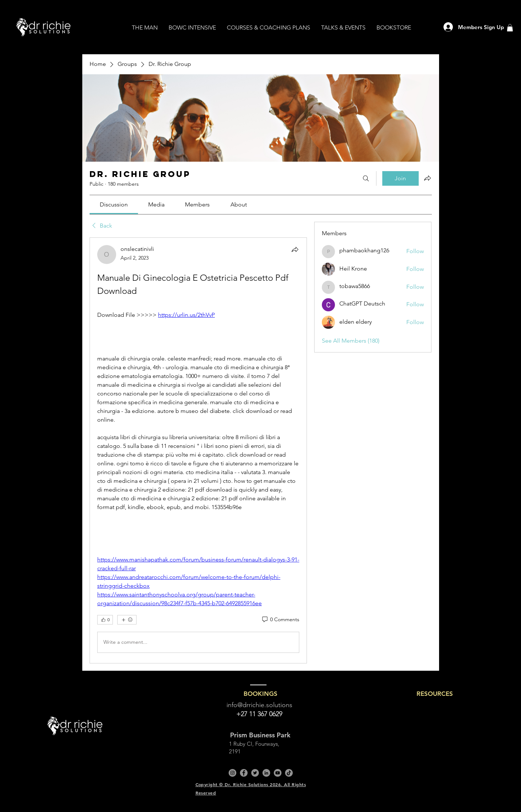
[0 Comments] (280, 620)
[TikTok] (289, 773)
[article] (198, 450)
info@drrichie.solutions (259, 705)
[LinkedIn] (266, 773)
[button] (510, 28)
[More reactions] (127, 620)
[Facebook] (244, 773)
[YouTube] (278, 773)
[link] (114, 204)
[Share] (295, 249)
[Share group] (427, 178)
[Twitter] (255, 773)
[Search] (366, 178)
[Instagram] (232, 773)
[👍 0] (105, 620)
